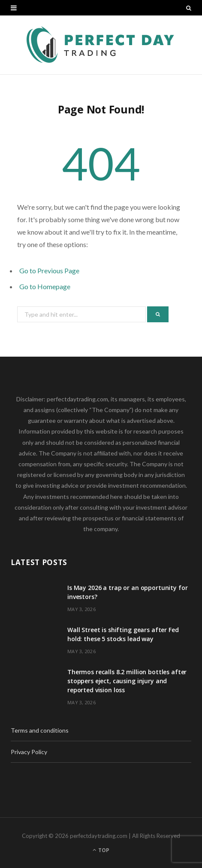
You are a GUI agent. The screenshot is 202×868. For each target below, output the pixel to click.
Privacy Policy (29, 752)
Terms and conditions (40, 730)
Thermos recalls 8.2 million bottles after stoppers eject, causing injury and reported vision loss (127, 681)
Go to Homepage (45, 286)
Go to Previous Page (49, 270)
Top (101, 850)
